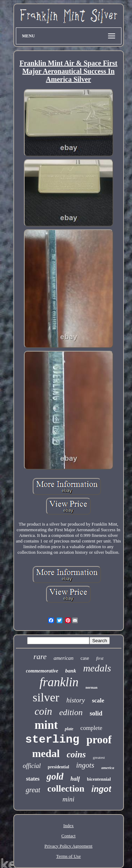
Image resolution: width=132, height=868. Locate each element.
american (64, 658)
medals (97, 668)
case (85, 658)
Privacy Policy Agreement (68, 846)
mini (69, 799)
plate (69, 729)
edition (71, 712)
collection (66, 789)
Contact (68, 836)
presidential (58, 767)
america (108, 768)
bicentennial (99, 779)
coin (43, 711)
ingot (101, 789)
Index (69, 826)
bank (71, 671)
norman (92, 687)
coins (76, 754)
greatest (99, 757)
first (100, 658)
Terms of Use (69, 856)
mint (46, 725)
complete (91, 728)
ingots (85, 765)
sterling (52, 740)
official (32, 766)
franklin (59, 682)
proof (99, 740)
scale (98, 700)
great (33, 790)
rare (40, 656)
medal (46, 753)
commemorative (42, 671)
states (33, 779)
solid (96, 713)
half (75, 779)
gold (55, 776)
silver (46, 697)
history (76, 700)
